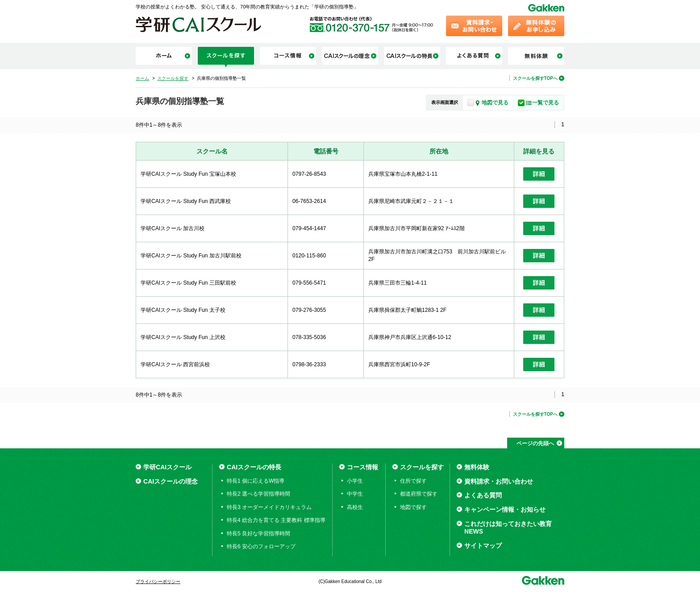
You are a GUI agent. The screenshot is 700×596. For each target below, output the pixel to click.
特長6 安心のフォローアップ (261, 546)
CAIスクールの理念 (171, 481)
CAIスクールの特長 (254, 467)
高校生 (355, 507)
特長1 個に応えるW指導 (256, 481)
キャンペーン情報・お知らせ (505, 509)
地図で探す (413, 507)
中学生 (355, 494)
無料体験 (477, 467)
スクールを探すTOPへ (535, 78)
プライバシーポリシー (158, 582)
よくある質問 (483, 495)
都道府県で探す (419, 494)
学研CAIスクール (167, 467)
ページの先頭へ (535, 443)
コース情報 (362, 467)
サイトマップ (483, 546)
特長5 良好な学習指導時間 (258, 534)
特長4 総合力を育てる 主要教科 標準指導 (276, 520)
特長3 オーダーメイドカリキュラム (269, 507)
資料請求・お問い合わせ (499, 481)
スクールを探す (422, 467)
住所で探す (413, 481)
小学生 (355, 481)
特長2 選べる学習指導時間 (258, 494)
